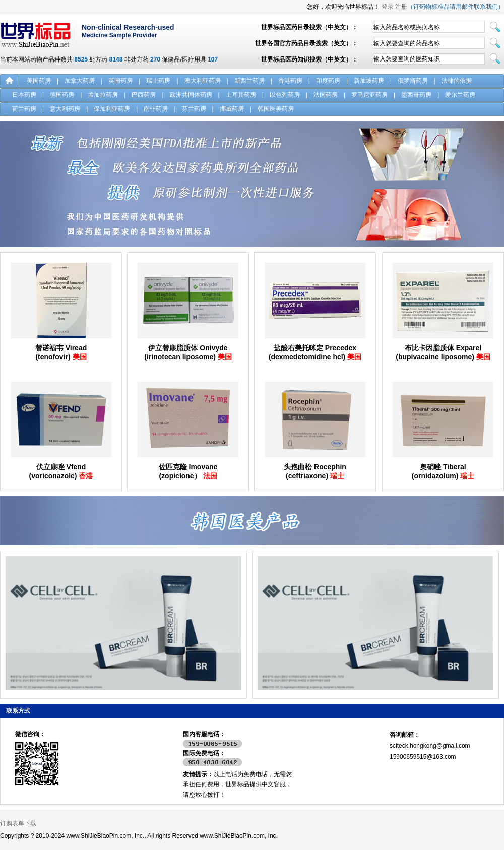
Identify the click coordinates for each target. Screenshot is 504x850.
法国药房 (326, 95)
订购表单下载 (18, 823)
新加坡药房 (369, 81)
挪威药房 (232, 109)
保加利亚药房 (112, 109)
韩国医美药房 (276, 109)
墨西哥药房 (416, 95)
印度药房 (328, 81)
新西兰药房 (249, 81)
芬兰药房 (194, 109)
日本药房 (24, 95)
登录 (388, 7)
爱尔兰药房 (460, 95)
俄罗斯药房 (413, 81)
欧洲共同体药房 (191, 95)
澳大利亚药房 (203, 81)
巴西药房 (144, 95)
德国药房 (62, 95)
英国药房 (120, 81)
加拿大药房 (80, 81)
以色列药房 (285, 95)
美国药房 (39, 81)
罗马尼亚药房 (369, 95)
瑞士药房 (158, 81)
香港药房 (290, 81)
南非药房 (156, 109)
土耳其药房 (241, 95)
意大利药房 (65, 109)
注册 (401, 7)
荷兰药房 (24, 109)
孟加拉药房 (103, 95)
